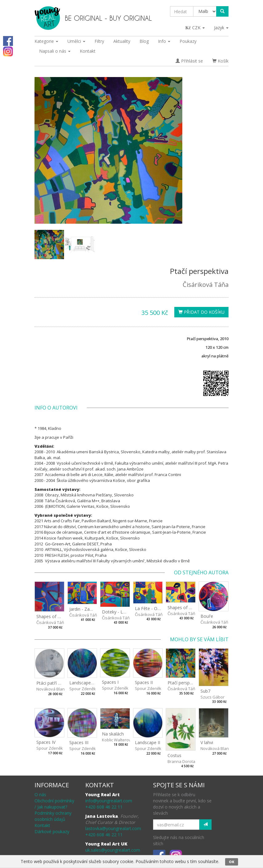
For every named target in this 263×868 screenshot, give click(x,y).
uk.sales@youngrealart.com (113, 850)
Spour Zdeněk (83, 689)
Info (164, 41)
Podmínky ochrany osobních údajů (53, 816)
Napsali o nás (55, 51)
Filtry (99, 41)
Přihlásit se (189, 61)
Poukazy (188, 41)
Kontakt (88, 51)
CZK (195, 28)
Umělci (76, 41)
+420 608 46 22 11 (104, 807)
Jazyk (221, 28)
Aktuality (122, 41)
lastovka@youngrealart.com (113, 828)
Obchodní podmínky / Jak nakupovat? (54, 804)
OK (232, 862)
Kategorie (46, 41)
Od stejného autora (201, 573)
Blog (144, 41)
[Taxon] (205, 11)
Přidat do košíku (201, 312)
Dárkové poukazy (52, 831)
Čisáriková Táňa (206, 285)
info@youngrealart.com (109, 801)
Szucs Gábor (212, 697)
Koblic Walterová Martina (125, 740)
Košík (220, 61)
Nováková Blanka (53, 689)
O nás (40, 795)
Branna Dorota (181, 761)
